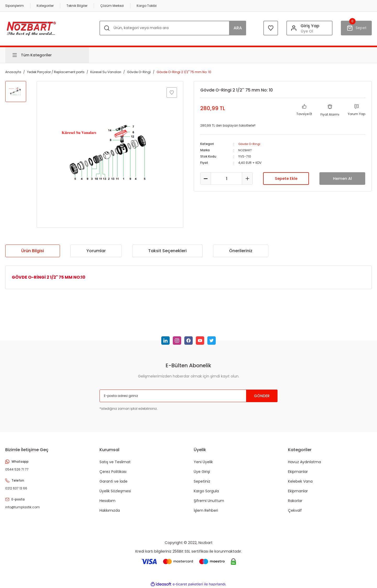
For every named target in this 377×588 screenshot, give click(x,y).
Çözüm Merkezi (112, 6)
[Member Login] (309, 28)
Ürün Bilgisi (33, 251)
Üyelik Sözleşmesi (115, 491)
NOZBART (245, 150)
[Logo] (31, 28)
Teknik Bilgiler (77, 6)
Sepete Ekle (286, 178)
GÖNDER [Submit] (262, 396)
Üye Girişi (202, 472)
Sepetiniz (202, 481)
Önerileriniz (241, 251)
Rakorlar (295, 501)
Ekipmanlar (298, 472)
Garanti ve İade (113, 481)
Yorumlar (96, 251)
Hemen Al (342, 178)
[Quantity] (226, 179)
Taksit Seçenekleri (167, 251)
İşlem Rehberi (206, 510)
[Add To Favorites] (172, 93)
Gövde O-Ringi (250, 144)
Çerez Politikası (113, 472)
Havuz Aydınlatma (304, 462)
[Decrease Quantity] (206, 179)
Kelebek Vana (300, 481)
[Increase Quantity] (247, 179)
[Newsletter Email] (188, 396)
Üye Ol (307, 31)
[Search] (173, 28)
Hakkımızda (110, 510)
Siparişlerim (15, 6)
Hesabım (107, 501)
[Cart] (356, 28)
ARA (238, 28)
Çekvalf (295, 510)
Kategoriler (45, 6)
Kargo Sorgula (206, 491)
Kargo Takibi (147, 6)
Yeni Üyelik (203, 462)
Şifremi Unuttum (209, 501)
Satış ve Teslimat (115, 462)
